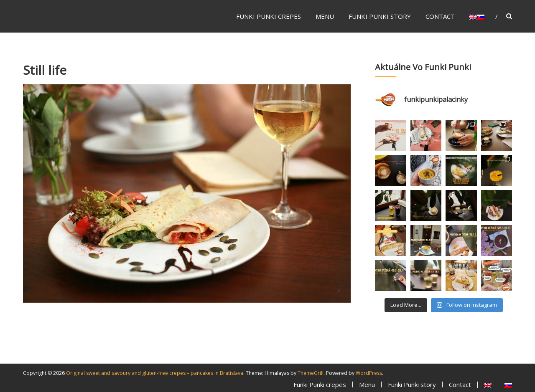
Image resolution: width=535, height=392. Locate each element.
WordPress (369, 373)
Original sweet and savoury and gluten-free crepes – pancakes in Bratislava (155, 373)
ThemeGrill (311, 373)
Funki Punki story (380, 16)
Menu (325, 16)
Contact (440, 16)
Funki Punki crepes (269, 16)
